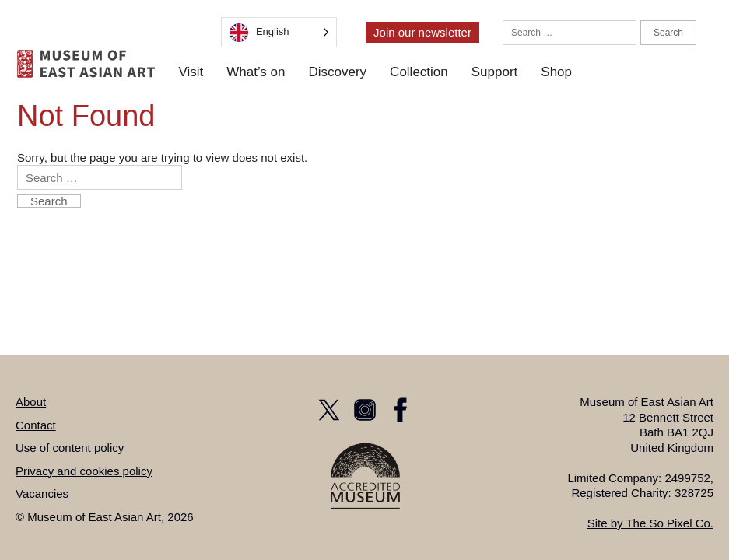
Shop (556, 72)
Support (495, 72)
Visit (191, 72)
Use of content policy (70, 448)
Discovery (337, 72)
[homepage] (86, 64)
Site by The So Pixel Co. (650, 523)
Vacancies (42, 493)
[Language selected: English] (279, 32)
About (31, 402)
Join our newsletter (422, 32)
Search (668, 33)
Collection (419, 72)
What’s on (256, 72)
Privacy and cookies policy (84, 471)
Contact (36, 425)
